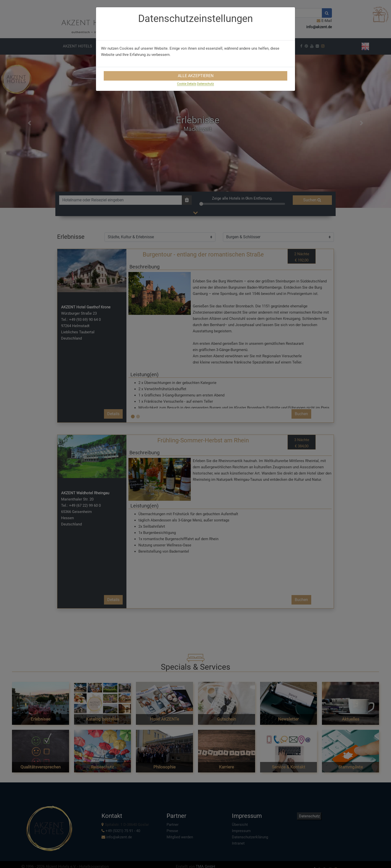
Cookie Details (187, 84)
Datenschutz (205, 84)
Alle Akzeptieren (196, 76)
